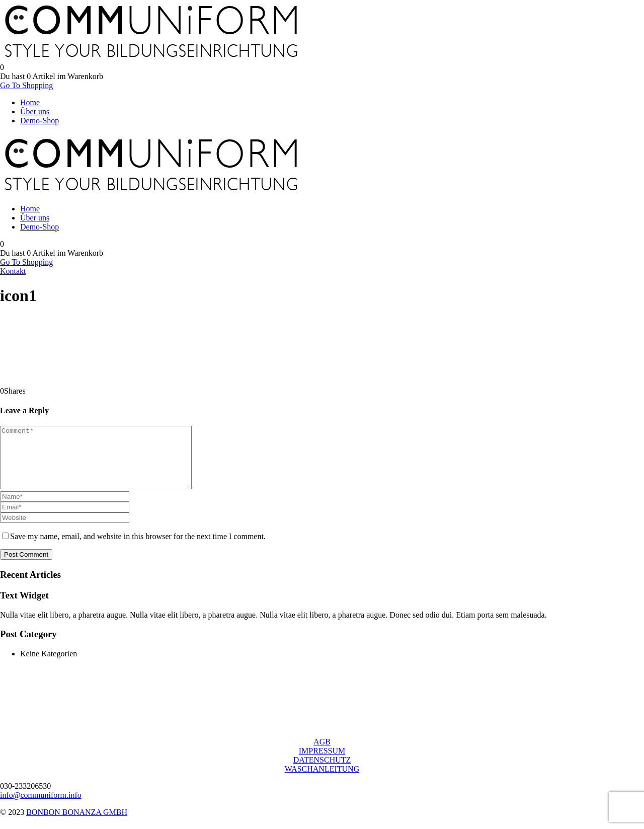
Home (30, 102)
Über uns (35, 111)
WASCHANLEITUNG (322, 781)
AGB (322, 754)
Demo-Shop (39, 121)
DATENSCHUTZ (322, 772)
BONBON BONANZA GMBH (77, 824)
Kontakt (13, 271)
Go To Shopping (26, 85)
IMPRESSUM (322, 763)
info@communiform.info (41, 807)
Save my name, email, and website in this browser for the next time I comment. (138, 548)
